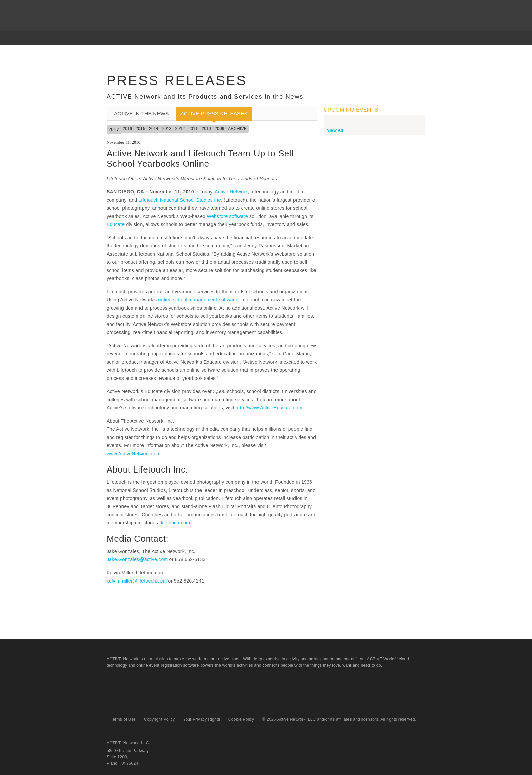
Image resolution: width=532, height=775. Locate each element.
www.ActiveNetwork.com (134, 454)
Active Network (231, 192)
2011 (193, 129)
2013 (167, 129)
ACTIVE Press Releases (214, 114)
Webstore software (227, 216)
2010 (206, 129)
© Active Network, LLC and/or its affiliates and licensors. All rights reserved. (339, 719)
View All (335, 130)
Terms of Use (123, 719)
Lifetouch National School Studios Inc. (180, 200)
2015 (140, 129)
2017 (114, 129)
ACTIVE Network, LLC (128, 743)
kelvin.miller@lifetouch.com (137, 581)
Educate (116, 224)
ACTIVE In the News (141, 114)
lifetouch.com (175, 523)
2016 (127, 129)
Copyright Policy (159, 719)
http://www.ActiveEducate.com (269, 408)
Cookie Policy (241, 719)
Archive (237, 129)
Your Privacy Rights (202, 719)
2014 (154, 129)
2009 (220, 129)
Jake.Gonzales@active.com (137, 559)
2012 (180, 129)
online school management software (198, 300)
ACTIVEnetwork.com (133, 10)
